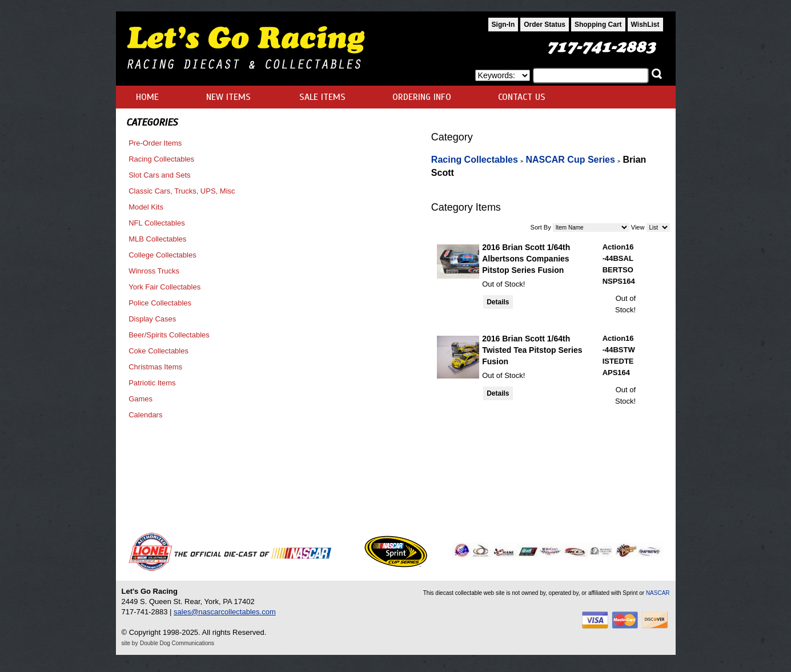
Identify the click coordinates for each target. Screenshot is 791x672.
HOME (147, 97)
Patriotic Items (152, 383)
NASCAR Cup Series (570, 160)
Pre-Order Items (155, 143)
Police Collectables (160, 303)
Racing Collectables (161, 159)
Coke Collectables (158, 351)
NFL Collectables (157, 223)
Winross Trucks (154, 271)
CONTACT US (522, 97)
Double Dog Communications (177, 643)
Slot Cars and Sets (159, 175)
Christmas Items (155, 367)
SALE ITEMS (322, 97)
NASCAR (658, 593)
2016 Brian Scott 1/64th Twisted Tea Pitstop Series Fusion (532, 350)
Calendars (145, 415)
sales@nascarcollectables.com (225, 612)
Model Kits (146, 207)
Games (140, 399)
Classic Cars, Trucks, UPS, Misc (182, 191)
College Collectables (162, 255)
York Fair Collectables (164, 287)
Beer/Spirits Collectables (169, 335)
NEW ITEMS (228, 97)
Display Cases (152, 319)
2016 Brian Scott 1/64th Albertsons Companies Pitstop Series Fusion (526, 259)
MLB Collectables (157, 239)
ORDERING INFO (422, 97)
